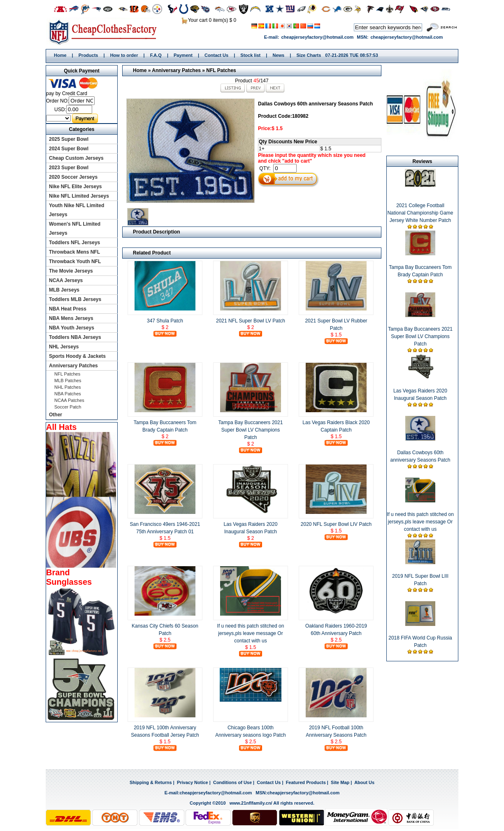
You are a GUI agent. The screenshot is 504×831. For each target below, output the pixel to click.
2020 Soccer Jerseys (73, 177)
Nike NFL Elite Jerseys (75, 187)
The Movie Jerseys (71, 271)
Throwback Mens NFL (74, 252)
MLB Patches (68, 380)
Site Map (340, 782)
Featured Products (306, 782)
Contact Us (216, 55)
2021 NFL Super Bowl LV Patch (251, 321)
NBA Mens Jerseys (71, 318)
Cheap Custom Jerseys (76, 158)
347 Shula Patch (165, 321)
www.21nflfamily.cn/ (251, 803)
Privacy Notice (193, 782)
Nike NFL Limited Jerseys (79, 196)
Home (106, 32)
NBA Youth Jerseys (72, 328)
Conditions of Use (232, 782)
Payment (183, 55)
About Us (364, 782)
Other (56, 415)
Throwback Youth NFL (75, 261)
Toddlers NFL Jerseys (74, 243)
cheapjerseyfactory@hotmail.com (317, 37)
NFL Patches (221, 70)
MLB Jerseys (64, 290)
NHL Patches (67, 387)
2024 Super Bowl (69, 149)
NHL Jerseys (64, 347)
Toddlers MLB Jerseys (75, 299)
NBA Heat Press (68, 309)
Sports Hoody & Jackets (77, 356)
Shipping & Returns (151, 782)
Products (88, 55)
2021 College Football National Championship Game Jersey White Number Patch (420, 213)
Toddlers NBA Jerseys (75, 337)
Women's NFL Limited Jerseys (75, 229)
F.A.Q (156, 55)
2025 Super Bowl (69, 139)
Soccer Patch (68, 407)
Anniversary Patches (176, 70)
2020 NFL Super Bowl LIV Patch (336, 524)
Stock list (250, 55)
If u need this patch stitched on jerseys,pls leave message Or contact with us (251, 633)
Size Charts (309, 55)
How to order (124, 55)
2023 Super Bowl (69, 168)
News (278, 55)
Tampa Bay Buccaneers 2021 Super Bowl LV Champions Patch (251, 430)
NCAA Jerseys (66, 280)
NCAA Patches (69, 400)
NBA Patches (68, 394)
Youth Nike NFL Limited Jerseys (77, 210)
